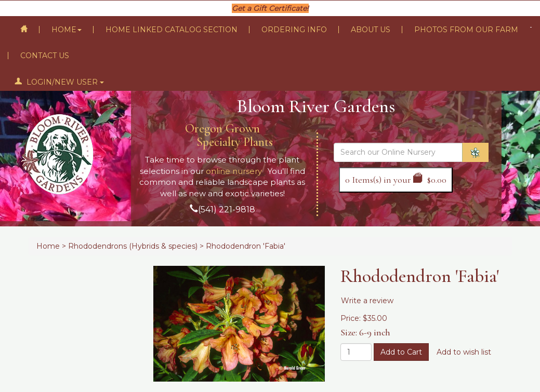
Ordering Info (294, 30)
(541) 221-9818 (227, 209)
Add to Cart (401, 352)
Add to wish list (464, 352)
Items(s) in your (396, 179)
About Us (371, 30)
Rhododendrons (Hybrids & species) (133, 246)
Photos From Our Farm (466, 30)
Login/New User (59, 82)
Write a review (367, 301)
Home (67, 30)
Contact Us (45, 56)
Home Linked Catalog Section (172, 30)
